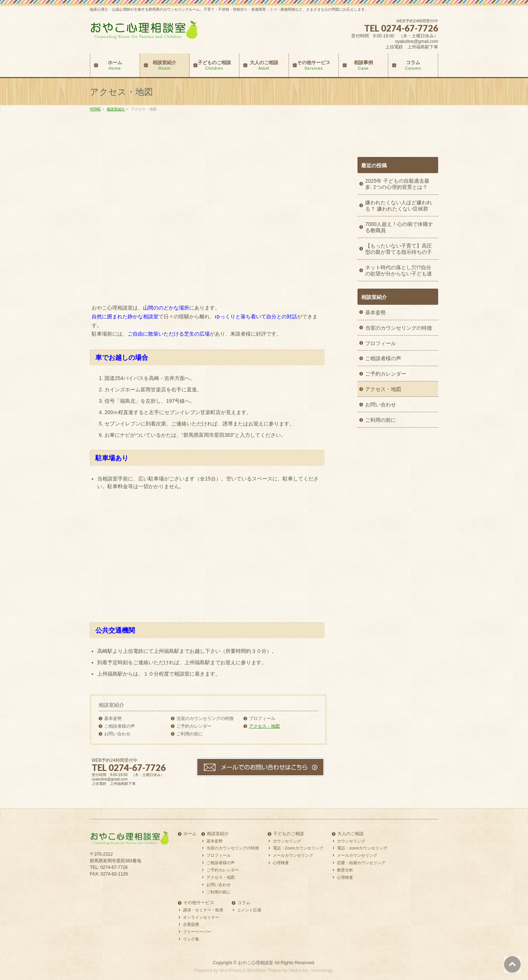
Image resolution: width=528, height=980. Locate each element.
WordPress (230, 970)
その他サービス (199, 903)
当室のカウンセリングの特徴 (205, 718)
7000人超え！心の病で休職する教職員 (399, 227)
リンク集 (191, 939)
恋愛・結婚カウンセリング (361, 863)
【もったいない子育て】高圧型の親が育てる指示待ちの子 (399, 249)
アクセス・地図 (264, 726)
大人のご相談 (351, 834)
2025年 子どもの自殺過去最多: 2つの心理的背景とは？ (397, 184)
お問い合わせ (117, 734)
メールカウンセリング (293, 855)
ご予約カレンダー (194, 726)
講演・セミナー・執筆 (203, 910)
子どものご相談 (289, 834)
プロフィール (262, 718)
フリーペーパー (197, 932)
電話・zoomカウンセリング (362, 848)
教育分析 (345, 870)
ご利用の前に (190, 734)
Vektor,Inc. (299, 970)
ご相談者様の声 (120, 726)
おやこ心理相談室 (256, 963)
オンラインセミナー (201, 917)
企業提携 (191, 924)
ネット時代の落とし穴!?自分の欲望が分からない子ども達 (399, 270)
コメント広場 (249, 910)
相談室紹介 (111, 705)
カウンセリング (287, 841)
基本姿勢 (113, 718)
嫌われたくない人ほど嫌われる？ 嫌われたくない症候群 (399, 206)
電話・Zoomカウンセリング (298, 848)
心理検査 (281, 863)
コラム (244, 903)
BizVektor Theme (264, 970)
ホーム (190, 834)
